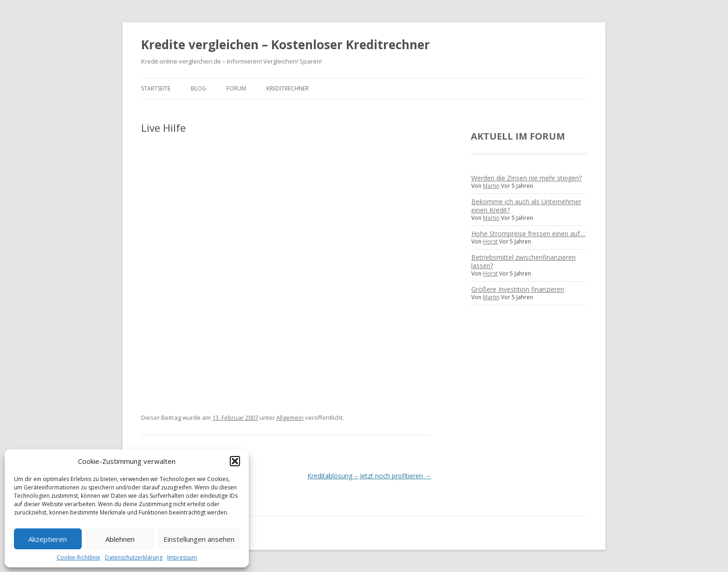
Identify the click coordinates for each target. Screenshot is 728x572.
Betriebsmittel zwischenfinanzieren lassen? (523, 261)
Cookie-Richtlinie (78, 557)
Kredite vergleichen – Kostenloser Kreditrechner (286, 45)
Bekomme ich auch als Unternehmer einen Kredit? (526, 206)
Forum (236, 88)
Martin (491, 186)
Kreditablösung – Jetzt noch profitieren (369, 476)
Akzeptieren (48, 539)
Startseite (156, 88)
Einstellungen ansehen (199, 539)
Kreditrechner (288, 88)
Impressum (182, 557)
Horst (490, 241)
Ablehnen (120, 539)
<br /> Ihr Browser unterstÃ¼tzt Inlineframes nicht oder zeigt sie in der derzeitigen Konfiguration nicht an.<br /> (234, 266)
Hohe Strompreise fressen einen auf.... (528, 234)
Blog (198, 88)
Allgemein (290, 418)
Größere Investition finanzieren (518, 289)
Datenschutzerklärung (134, 557)
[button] (235, 461)
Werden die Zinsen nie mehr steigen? (526, 178)
